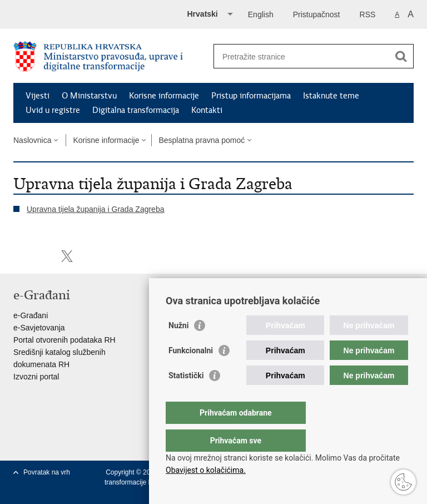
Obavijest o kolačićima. (206, 470)
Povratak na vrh (47, 472)
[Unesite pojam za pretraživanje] (302, 56)
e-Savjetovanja (39, 328)
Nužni (178, 348)
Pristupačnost (317, 14)
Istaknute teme (331, 96)
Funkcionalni (191, 373)
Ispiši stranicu (19, 256)
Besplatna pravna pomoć (202, 140)
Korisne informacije (164, 96)
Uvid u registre (53, 110)
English (261, 14)
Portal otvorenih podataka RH (64, 340)
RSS (368, 14)
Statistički (186, 398)
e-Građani (31, 315)
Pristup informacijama (251, 96)
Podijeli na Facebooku (43, 256)
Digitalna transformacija (136, 110)
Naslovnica (32, 140)
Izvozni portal (36, 377)
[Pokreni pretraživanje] (401, 56)
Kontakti (207, 110)
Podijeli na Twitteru (67, 256)
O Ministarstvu (89, 96)
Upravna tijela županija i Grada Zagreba (95, 209)
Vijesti (38, 96)
